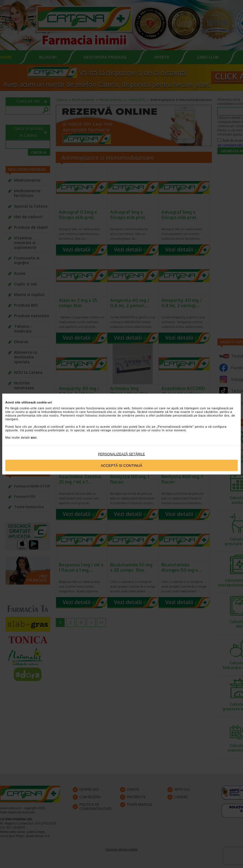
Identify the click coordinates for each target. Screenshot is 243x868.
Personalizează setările (122, 454)
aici (34, 437)
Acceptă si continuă (122, 465)
